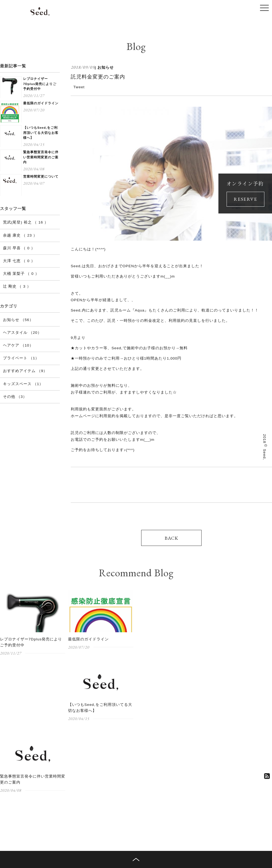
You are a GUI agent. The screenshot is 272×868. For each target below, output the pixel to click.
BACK (171, 538)
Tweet (79, 87)
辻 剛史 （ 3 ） (17, 286)
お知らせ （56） (18, 320)
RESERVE (245, 199)
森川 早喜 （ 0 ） (19, 248)
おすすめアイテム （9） (25, 371)
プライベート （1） (21, 358)
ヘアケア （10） (18, 345)
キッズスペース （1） (23, 384)
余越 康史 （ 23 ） (20, 235)
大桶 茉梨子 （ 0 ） (21, 274)
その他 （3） (15, 397)
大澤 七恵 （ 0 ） (19, 261)
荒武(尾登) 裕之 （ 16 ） (26, 222)
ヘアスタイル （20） (22, 333)
